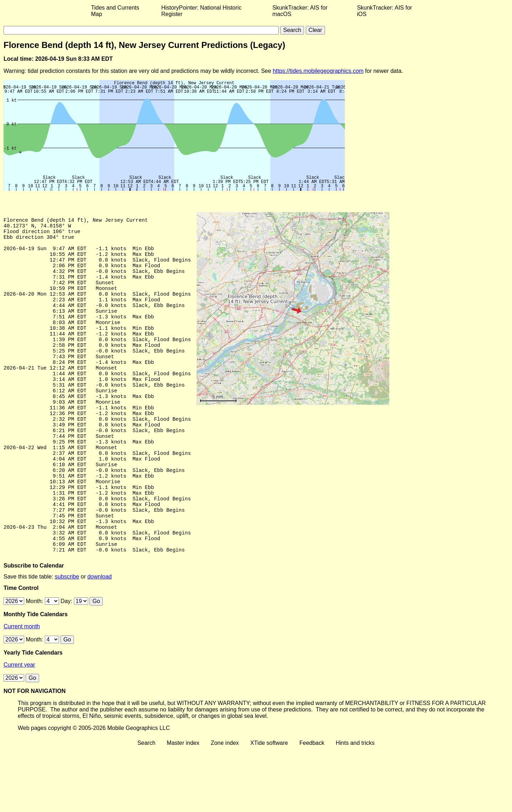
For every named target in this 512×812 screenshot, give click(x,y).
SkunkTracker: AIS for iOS (385, 11)
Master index (183, 806)
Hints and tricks (355, 806)
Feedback (312, 806)
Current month (22, 689)
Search (146, 806)
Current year (19, 728)
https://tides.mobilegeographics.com (318, 71)
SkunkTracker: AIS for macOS (300, 11)
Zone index (225, 806)
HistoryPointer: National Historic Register (202, 11)
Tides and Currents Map (115, 11)
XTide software (269, 806)
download (100, 639)
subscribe (67, 639)
